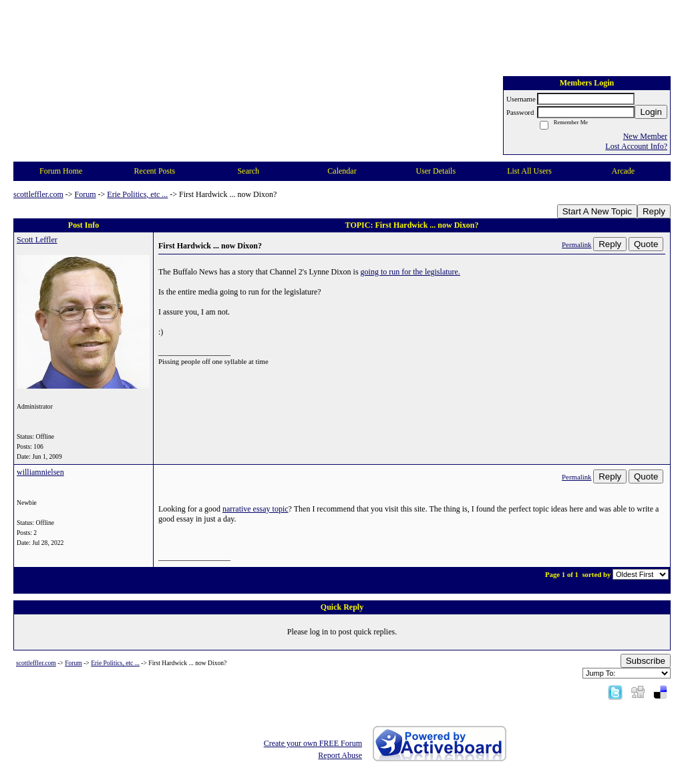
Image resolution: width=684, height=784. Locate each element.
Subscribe (646, 661)
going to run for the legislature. (410, 272)
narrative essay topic (255, 509)
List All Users (529, 171)
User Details (436, 171)
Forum (85, 194)
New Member (645, 136)
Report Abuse (340, 755)
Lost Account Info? (636, 146)
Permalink (576, 244)
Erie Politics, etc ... (137, 194)
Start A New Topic (597, 211)
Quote (646, 244)
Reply (654, 211)
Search (248, 171)
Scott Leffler (37, 240)
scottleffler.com (38, 194)
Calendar (342, 171)
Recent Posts (155, 171)
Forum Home (61, 171)
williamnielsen (40, 472)
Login (651, 112)
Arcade (624, 171)
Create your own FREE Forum (313, 743)
